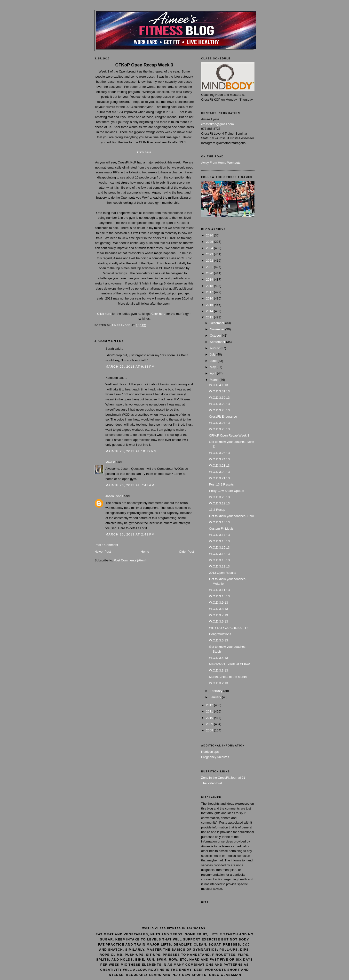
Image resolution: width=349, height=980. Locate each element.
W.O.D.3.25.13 (219, 453)
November (218, 329)
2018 (210, 286)
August (215, 348)
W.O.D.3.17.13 (219, 535)
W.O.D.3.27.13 (219, 423)
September (218, 342)
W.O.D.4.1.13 (218, 385)
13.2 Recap (217, 510)
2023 (210, 254)
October (216, 336)
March (215, 380)
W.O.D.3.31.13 (219, 391)
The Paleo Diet (212, 783)
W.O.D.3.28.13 (219, 410)
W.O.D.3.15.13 (219, 547)
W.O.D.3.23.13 (219, 466)
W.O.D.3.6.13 (218, 621)
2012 (210, 705)
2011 (210, 711)
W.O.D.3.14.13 (219, 554)
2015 (210, 305)
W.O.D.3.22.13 (219, 472)
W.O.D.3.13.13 (219, 560)
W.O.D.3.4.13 (218, 658)
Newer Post (103, 552)
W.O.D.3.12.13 (219, 566)
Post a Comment (106, 545)
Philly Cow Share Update (226, 491)
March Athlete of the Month (228, 677)
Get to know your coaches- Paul (231, 516)
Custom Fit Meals (221, 529)
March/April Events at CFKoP (229, 664)
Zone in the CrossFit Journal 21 (223, 778)
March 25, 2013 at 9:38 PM (130, 367)
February (217, 691)
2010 (210, 718)
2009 (210, 724)
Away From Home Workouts (221, 163)
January (216, 697)
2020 (210, 273)
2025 (210, 242)
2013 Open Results (222, 573)
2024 (210, 248)
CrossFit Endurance (223, 417)
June (214, 361)
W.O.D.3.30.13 (219, 398)
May (213, 367)
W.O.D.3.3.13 (218, 670)
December (218, 323)
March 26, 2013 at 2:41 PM (130, 534)
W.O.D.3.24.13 (219, 459)
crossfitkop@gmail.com (218, 124)
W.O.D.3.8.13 (218, 609)
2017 (210, 292)
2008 (210, 730)
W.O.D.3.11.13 (219, 590)
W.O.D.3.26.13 (219, 429)
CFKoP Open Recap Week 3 (229, 435)
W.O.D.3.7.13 (218, 615)
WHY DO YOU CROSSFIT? (228, 628)
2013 (210, 317)
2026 (210, 235)
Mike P (110, 462)
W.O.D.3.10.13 (219, 596)
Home (145, 552)
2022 (210, 261)
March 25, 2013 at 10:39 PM (131, 451)
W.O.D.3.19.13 (219, 503)
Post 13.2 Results (221, 484)
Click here (144, 152)
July (213, 354)
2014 (210, 311)
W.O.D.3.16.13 (219, 541)
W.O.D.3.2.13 (218, 683)
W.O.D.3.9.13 (218, 603)
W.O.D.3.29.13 (219, 404)
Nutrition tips (210, 752)
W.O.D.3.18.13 (219, 522)
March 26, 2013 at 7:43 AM (130, 485)
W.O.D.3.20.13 (219, 497)
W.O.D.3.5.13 (218, 640)
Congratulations (220, 634)
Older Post (186, 552)
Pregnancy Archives (215, 757)
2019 (210, 279)
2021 (210, 267)
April (214, 373)
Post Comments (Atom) (130, 560)
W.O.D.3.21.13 (219, 478)
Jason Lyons (114, 496)
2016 (210, 298)
